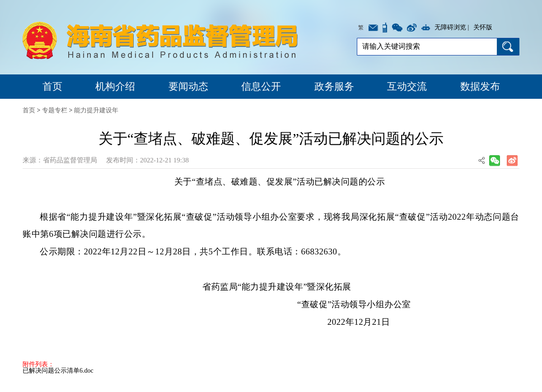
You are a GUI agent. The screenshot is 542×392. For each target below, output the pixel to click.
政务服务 (334, 86)
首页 (52, 86)
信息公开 (261, 86)
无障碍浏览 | (452, 27)
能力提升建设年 (96, 110)
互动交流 (407, 86)
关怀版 (483, 27)
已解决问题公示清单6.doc (58, 371)
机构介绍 (115, 86)
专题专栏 (55, 110)
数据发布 (480, 86)
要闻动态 (188, 86)
